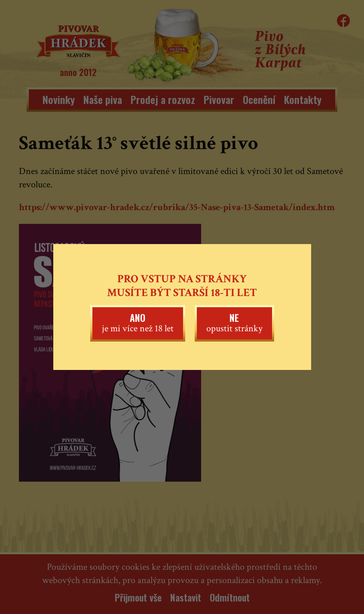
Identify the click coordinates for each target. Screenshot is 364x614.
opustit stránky (234, 323)
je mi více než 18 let (138, 323)
